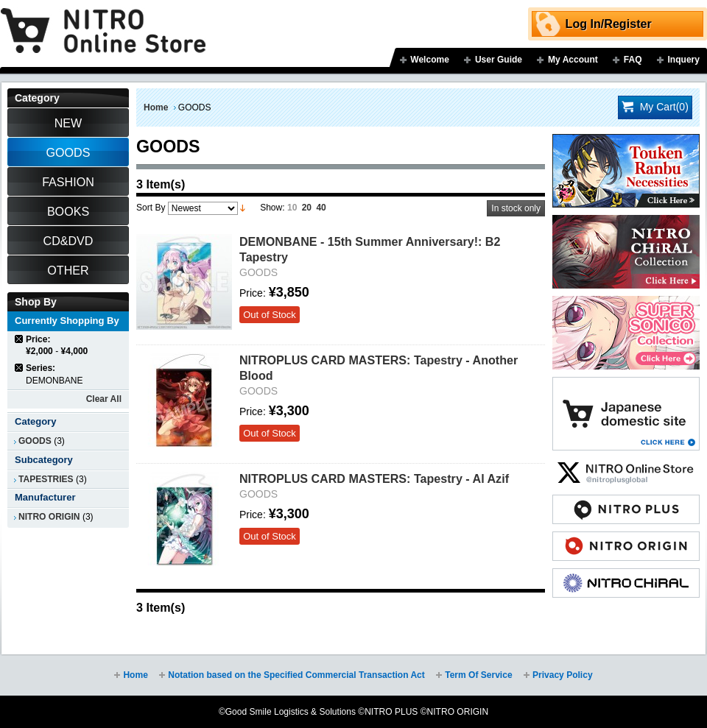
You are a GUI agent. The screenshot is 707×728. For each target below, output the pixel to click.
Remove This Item (20, 339)
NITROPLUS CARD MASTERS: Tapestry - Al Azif (374, 478)
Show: (272, 208)
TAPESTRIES (46, 479)
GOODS (35, 441)
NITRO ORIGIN (49, 517)
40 (321, 208)
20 (307, 208)
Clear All (104, 399)
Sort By (151, 208)
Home (156, 107)
